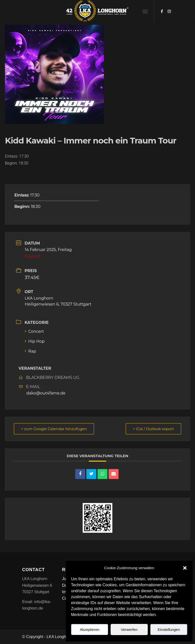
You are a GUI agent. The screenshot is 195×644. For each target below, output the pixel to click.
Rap (30, 351)
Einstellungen (169, 630)
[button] (185, 568)
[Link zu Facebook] (162, 11)
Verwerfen (129, 630)
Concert (34, 331)
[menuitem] (145, 11)
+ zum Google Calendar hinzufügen (54, 429)
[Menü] (145, 11)
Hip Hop (35, 341)
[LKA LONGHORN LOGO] (97, 11)
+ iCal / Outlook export (153, 429)
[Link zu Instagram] (169, 11)
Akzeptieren (89, 630)
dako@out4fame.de (46, 393)
